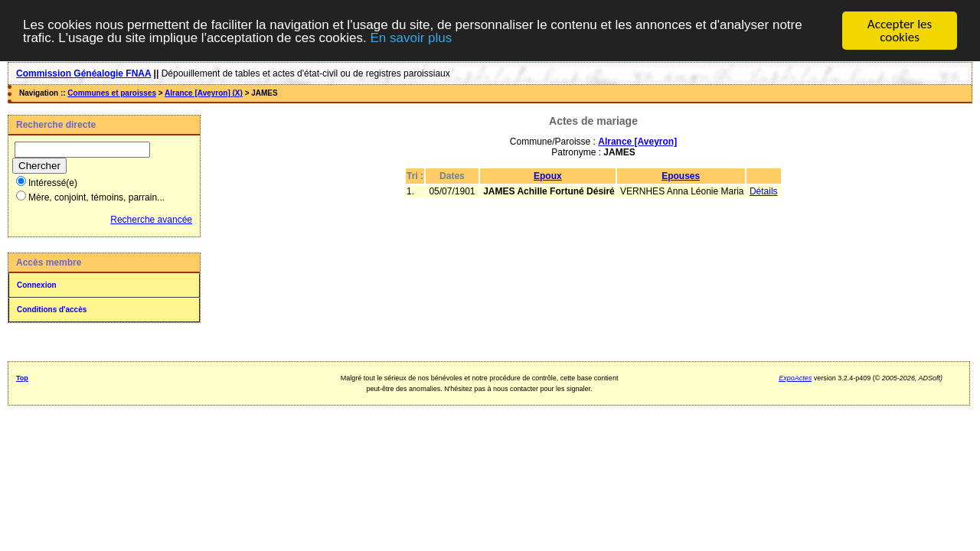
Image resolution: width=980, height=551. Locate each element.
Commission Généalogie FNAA (83, 73)
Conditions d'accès (52, 310)
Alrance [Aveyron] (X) (204, 93)
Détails (764, 191)
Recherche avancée (151, 220)
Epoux (548, 176)
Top (22, 378)
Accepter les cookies (900, 31)
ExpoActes (795, 378)
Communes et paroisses (112, 93)
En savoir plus (411, 37)
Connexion (37, 285)
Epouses (681, 176)
